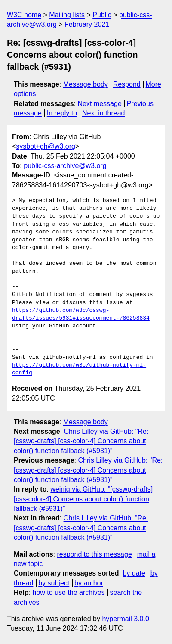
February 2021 (87, 24)
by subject (54, 583)
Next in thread (104, 113)
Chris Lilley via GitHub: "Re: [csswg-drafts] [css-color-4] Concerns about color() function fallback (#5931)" (81, 441)
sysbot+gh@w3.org (46, 146)
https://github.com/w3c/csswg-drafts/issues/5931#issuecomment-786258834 (81, 314)
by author (89, 583)
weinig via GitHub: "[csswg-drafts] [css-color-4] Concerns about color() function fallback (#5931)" (83, 499)
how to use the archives (69, 593)
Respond (127, 84)
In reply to (62, 113)
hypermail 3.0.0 (125, 619)
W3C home (24, 15)
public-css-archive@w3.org (65, 166)
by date (134, 573)
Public (102, 15)
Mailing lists (67, 15)
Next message (100, 104)
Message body (86, 84)
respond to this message (94, 554)
